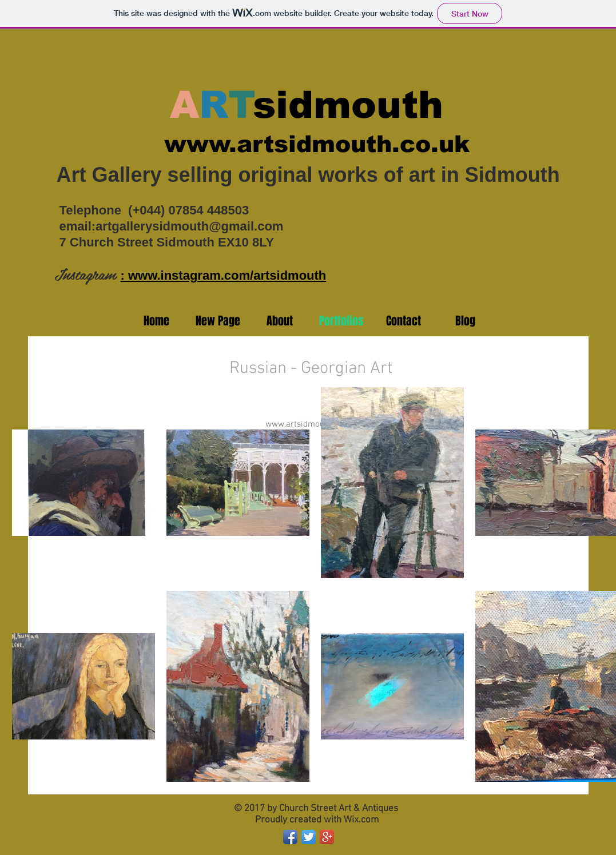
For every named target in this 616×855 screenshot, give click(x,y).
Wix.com (361, 820)
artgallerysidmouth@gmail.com (189, 226)
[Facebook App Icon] (290, 837)
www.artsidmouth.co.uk (317, 144)
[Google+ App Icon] (327, 837)
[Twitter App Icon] (309, 837)
